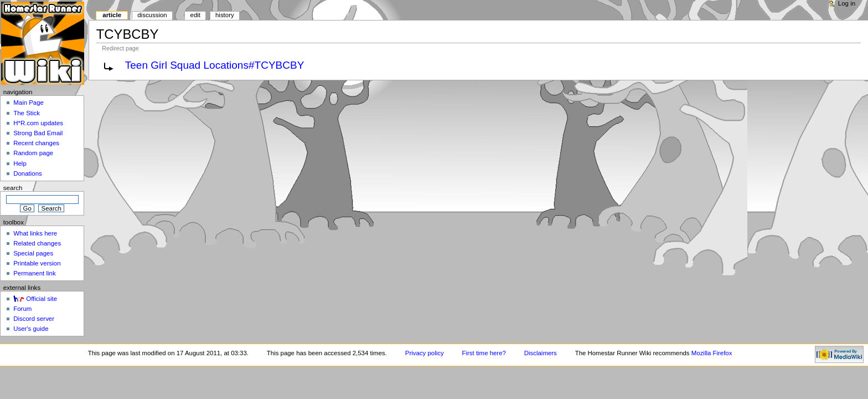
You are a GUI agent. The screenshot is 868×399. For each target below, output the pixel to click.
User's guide (31, 329)
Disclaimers (541, 353)
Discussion (152, 15)
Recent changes (36, 143)
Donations (28, 173)
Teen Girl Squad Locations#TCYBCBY (215, 65)
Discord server (34, 319)
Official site (42, 299)
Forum (22, 309)
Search (13, 188)
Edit (195, 15)
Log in (847, 3)
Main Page (29, 103)
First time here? (484, 353)
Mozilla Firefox (712, 353)
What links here (35, 233)
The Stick (27, 113)
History (225, 15)
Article (112, 15)
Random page (33, 153)
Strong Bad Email (38, 133)
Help (20, 163)
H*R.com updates (38, 123)
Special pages (33, 253)
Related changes (37, 243)
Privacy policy (425, 353)
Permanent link (34, 273)
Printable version (37, 263)
